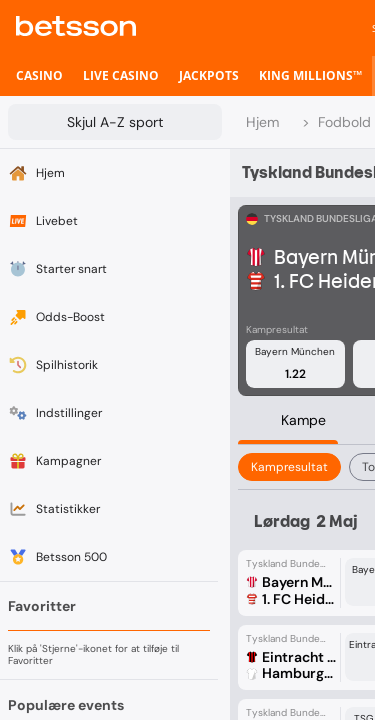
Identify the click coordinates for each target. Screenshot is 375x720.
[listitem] (39, 76)
